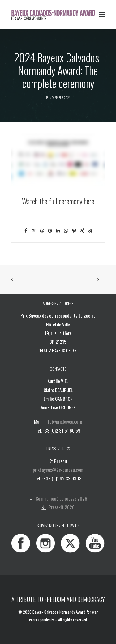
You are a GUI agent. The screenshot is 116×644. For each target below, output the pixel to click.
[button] (102, 15)
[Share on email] (90, 231)
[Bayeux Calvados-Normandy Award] (55, 15)
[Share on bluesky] (74, 231)
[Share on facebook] (26, 231)
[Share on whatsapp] (66, 231)
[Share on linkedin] (58, 231)
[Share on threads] (42, 231)
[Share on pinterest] (50, 231)
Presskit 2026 (62, 507)
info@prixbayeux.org (63, 421)
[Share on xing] (82, 231)
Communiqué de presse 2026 (61, 498)
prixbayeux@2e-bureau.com (58, 470)
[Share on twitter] (34, 231)
